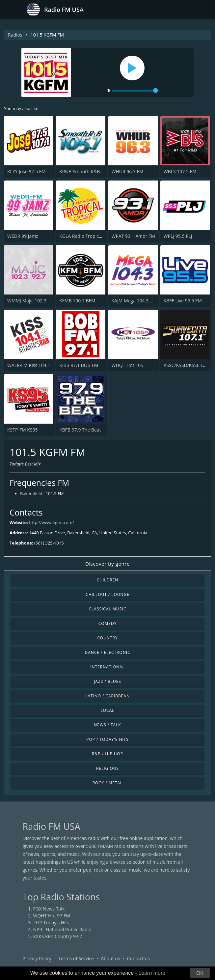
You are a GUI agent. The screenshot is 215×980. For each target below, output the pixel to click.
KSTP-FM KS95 (23, 430)
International (107, 667)
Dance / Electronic (108, 652)
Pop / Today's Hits (107, 739)
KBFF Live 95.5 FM (183, 301)
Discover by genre (107, 564)
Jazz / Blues (107, 681)
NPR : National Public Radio (62, 929)
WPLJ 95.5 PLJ (178, 236)
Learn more (152, 973)
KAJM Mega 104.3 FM (134, 301)
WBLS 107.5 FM (180, 171)
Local (108, 710)
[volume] (135, 91)
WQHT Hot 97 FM (52, 916)
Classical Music (108, 609)
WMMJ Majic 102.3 (27, 301)
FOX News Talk (49, 909)
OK (200, 973)
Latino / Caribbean (107, 696)
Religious (107, 768)
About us (110, 958)
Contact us (138, 958)
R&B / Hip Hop (107, 754)
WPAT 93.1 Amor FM (133, 236)
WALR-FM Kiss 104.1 (29, 365)
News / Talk (107, 725)
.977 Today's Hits (51, 923)
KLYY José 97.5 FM (27, 171)
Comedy (108, 623)
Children (108, 580)
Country (107, 638)
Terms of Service (76, 958)
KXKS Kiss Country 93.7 (58, 936)
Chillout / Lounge (107, 594)
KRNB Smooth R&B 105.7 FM (90, 171)
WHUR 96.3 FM (128, 171)
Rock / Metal (108, 783)
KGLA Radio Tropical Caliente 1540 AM (100, 236)
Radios (15, 35)
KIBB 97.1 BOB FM (79, 365)
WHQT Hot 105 (128, 365)
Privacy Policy (37, 958)
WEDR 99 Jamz (23, 236)
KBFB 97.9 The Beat (80, 430)
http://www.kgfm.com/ (51, 522)
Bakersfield (31, 493)
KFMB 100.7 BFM (77, 301)
